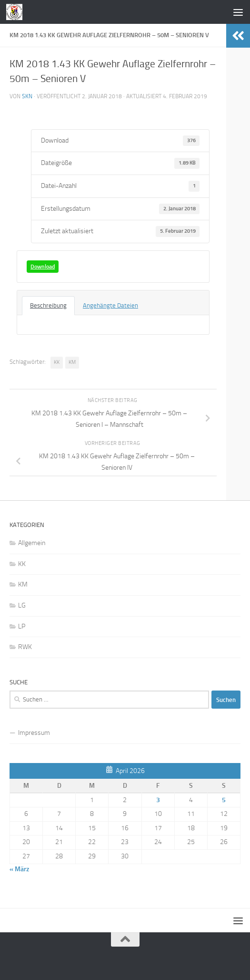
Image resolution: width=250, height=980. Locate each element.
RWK (25, 647)
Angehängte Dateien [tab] (110, 305)
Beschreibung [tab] (48, 305)
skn (27, 96)
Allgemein (32, 543)
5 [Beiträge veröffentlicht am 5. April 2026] (224, 800)
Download (43, 267)
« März (19, 869)
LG (22, 605)
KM (72, 362)
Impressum (34, 733)
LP (22, 626)
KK (57, 362)
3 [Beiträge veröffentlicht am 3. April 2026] (158, 800)
